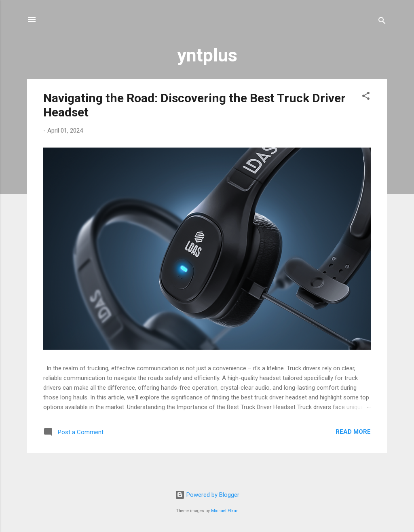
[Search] (382, 22)
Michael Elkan (225, 511)
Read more (353, 432)
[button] (366, 97)
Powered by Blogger (207, 495)
